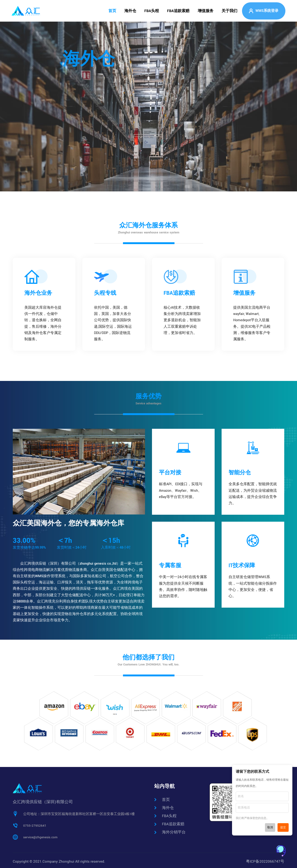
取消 (270, 827)
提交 (283, 827)
